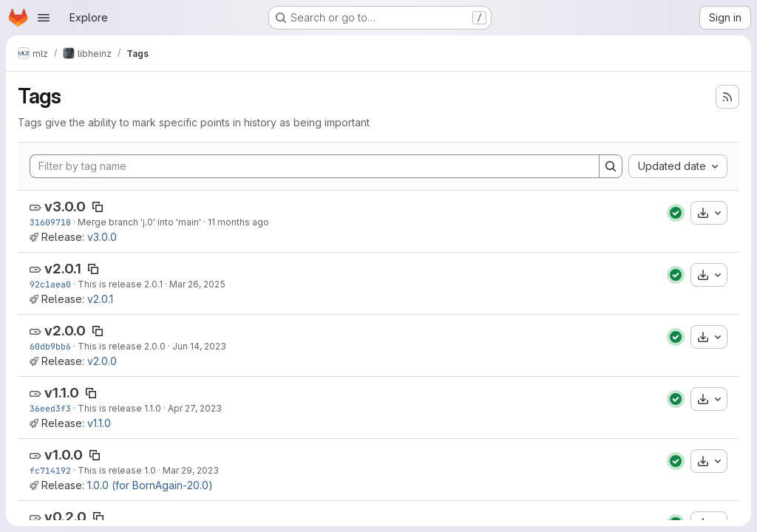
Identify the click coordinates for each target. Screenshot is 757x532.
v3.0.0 (65, 207)
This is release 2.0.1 (120, 284)
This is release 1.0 (117, 470)
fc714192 (50, 470)
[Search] (611, 166)
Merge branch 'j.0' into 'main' (139, 222)
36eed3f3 (50, 408)
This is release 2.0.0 (122, 346)
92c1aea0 (50, 284)
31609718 (50, 222)
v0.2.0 (65, 517)
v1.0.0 (64, 455)
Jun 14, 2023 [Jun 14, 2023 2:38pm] (199, 346)
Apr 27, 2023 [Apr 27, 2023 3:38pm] (195, 408)
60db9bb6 (50, 346)
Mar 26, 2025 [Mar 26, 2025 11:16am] (197, 284)
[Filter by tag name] (315, 166)
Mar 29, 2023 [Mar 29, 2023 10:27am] (191, 470)
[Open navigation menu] (44, 18)
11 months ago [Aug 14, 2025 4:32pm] (238, 222)
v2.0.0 (65, 331)
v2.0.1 (63, 269)
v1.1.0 (62, 393)
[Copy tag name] (98, 207)
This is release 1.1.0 (119, 408)
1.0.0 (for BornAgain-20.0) (150, 485)
